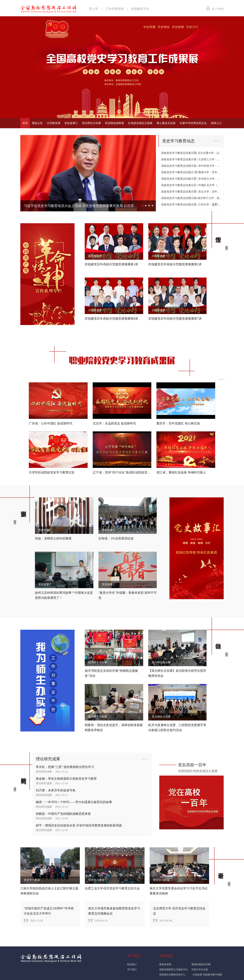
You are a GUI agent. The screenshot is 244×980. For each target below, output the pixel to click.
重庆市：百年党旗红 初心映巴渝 (178, 423)
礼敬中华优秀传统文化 (193, 123)
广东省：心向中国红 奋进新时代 (51, 423)
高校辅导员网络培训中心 (172, 974)
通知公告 (37, 123)
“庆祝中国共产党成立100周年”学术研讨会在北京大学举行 (49, 911)
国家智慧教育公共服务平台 (174, 969)
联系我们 (132, 964)
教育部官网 (165, 964)
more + (217, 141)
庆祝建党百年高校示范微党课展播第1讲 (111, 264)
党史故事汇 (71, 123)
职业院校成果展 (115, 123)
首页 (25, 123)
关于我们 (132, 969)
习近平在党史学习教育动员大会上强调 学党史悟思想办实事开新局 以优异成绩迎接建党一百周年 (81, 206)
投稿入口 (216, 123)
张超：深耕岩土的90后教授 (53, 538)
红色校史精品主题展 (140, 123)
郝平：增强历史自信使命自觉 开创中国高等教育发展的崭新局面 (79, 825)
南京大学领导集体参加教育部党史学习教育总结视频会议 (114, 911)
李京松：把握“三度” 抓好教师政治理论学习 (65, 767)
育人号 (94, 9)
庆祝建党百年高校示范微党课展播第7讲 (175, 319)
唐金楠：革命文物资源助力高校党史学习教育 (66, 778)
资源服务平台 (140, 9)
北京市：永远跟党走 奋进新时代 (114, 423)
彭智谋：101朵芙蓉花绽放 (116, 538)
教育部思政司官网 (201, 964)
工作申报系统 (115, 9)
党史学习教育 (32, 880)
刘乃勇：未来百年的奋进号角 (56, 790)
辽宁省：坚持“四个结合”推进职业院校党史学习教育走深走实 (134, 472)
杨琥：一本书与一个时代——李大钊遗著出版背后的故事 (74, 802)
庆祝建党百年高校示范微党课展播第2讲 (175, 264)
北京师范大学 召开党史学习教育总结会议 (179, 911)
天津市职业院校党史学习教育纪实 (52, 472)
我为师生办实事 (91, 123)
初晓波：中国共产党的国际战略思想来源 (63, 814)
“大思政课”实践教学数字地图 (207, 974)
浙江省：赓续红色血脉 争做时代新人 (181, 472)
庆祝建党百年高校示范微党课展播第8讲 (111, 319)
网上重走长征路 (166, 123)
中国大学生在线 (200, 969)
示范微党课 (54, 123)
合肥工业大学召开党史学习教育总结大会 (112, 888)
